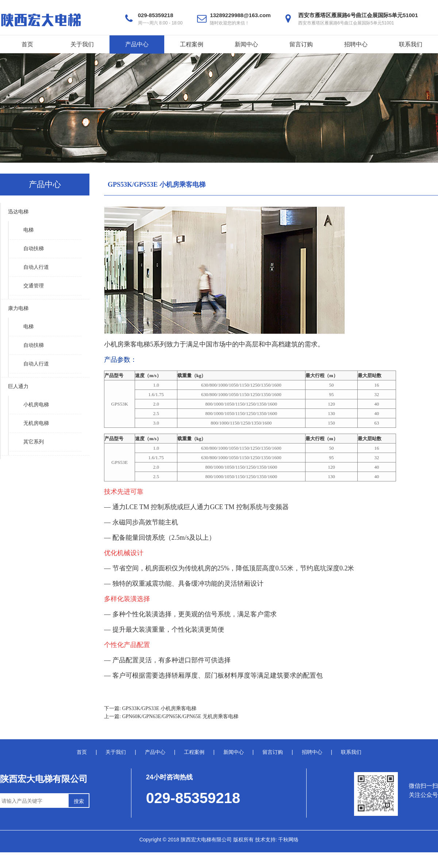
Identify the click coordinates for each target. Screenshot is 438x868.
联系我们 (411, 44)
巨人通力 (18, 386)
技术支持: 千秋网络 (277, 840)
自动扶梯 (34, 249)
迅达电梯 (18, 212)
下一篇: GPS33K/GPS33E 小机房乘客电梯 (150, 708)
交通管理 (34, 286)
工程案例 (192, 44)
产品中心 (137, 44)
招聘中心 (356, 44)
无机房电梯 (36, 423)
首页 (27, 44)
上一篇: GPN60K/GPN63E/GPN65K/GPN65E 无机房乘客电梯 (171, 716)
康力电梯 (18, 308)
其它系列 (34, 442)
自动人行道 (36, 267)
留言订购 (301, 44)
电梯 (28, 230)
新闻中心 (246, 44)
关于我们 (82, 44)
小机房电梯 (36, 405)
